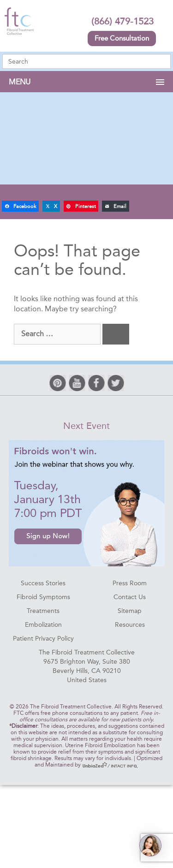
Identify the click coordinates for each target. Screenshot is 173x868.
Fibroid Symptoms (43, 597)
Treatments (43, 611)
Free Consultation (122, 38)
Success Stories (43, 583)
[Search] (116, 334)
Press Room (130, 583)
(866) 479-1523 (122, 21)
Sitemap (130, 611)
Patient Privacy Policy (43, 639)
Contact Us (130, 597)
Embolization (43, 625)
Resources (130, 625)
